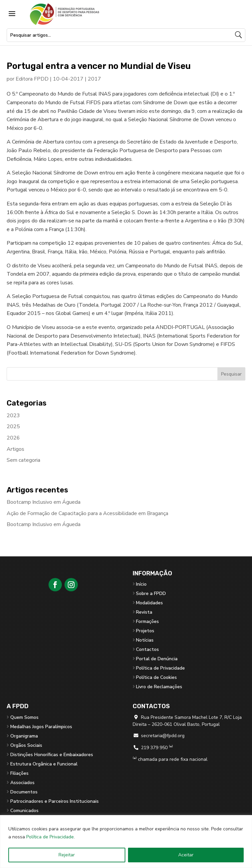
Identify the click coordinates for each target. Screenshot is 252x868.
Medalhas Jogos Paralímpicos (41, 727)
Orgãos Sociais (26, 745)
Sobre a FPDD (151, 593)
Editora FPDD (32, 79)
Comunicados (24, 811)
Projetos (145, 631)
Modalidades (149, 603)
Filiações (19, 773)
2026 (13, 438)
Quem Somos (24, 717)
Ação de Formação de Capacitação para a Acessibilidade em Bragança (87, 513)
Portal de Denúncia (157, 659)
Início (141, 584)
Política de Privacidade (50, 837)
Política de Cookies (156, 677)
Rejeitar (67, 855)
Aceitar (186, 855)
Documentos (24, 792)
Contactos (147, 649)
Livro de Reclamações (159, 687)
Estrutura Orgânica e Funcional (44, 764)
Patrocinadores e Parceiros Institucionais (55, 801)
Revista (144, 612)
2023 (13, 416)
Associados (22, 783)
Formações (147, 621)
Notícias (145, 640)
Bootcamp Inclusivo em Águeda (44, 502)
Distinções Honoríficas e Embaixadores (52, 755)
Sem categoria (23, 460)
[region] (126, 842)
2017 (94, 79)
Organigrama (24, 736)
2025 (13, 427)
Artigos (15, 449)
